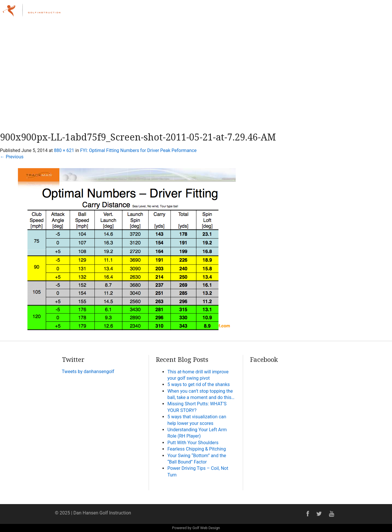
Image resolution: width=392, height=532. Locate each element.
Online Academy (340, 13)
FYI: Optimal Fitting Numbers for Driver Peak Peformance (138, 150)
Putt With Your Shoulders (193, 443)
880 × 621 (64, 150)
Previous (12, 157)
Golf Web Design (206, 528)
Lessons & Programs (289, 13)
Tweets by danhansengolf (88, 372)
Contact (374, 13)
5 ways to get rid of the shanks (199, 384)
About (250, 13)
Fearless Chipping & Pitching (197, 449)
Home (228, 13)
